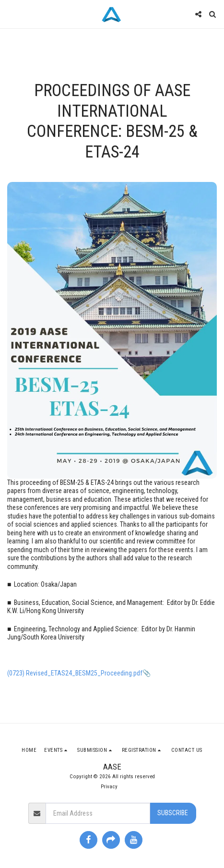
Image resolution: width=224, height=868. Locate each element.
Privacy (109, 787)
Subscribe (173, 813)
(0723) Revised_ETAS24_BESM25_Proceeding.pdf (75, 673)
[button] (11, 14)
